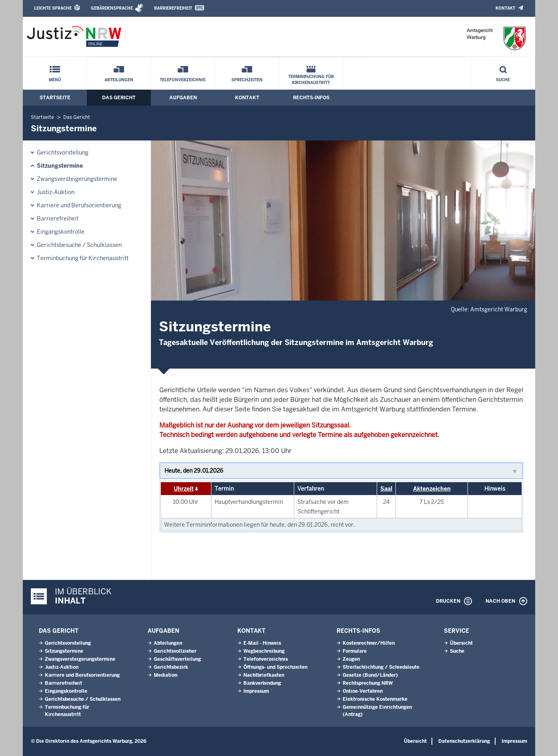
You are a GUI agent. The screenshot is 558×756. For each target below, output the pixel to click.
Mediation (166, 675)
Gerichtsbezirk (171, 667)
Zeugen (351, 659)
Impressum (256, 691)
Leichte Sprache (53, 8)
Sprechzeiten (247, 80)
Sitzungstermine (60, 166)
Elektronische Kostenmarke (375, 699)
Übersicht (461, 643)
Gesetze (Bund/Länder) (370, 675)
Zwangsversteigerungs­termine (77, 179)
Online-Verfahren (363, 691)
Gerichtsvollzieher (175, 651)
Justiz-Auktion (56, 192)
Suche (503, 80)
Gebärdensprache (112, 8)
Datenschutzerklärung (464, 741)
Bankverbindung (262, 683)
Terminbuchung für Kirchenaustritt (311, 80)
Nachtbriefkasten (264, 675)
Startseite (55, 98)
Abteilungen (119, 80)
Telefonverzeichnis (183, 80)
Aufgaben (183, 98)
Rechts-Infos (311, 98)
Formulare (355, 651)
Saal (386, 489)
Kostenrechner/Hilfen (369, 643)
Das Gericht (119, 98)
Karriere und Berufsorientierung (79, 205)
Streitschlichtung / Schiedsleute (381, 667)
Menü (55, 80)
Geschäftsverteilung (177, 659)
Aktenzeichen (432, 489)
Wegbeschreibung (264, 651)
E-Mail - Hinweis (262, 643)
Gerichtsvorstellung (63, 152)
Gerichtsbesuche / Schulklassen (79, 245)
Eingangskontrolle (61, 232)
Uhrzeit (184, 489)
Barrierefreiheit (173, 8)
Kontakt (505, 8)
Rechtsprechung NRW (368, 683)
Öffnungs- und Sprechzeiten (275, 667)
